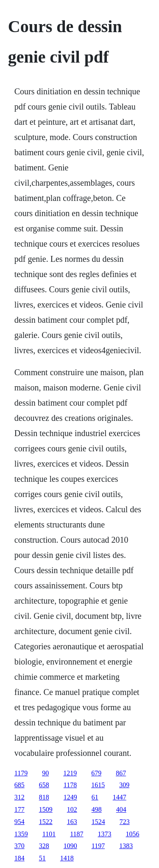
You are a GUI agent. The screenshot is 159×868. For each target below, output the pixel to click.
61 (95, 797)
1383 (126, 846)
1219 (70, 773)
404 (121, 809)
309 (124, 785)
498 (97, 809)
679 (96, 773)
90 (45, 773)
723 (125, 822)
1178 (70, 785)
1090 (70, 846)
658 (44, 785)
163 (72, 822)
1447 (120, 797)
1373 (105, 834)
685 (20, 785)
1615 (98, 785)
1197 (98, 846)
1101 (49, 834)
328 (44, 846)
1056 (133, 834)
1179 (21, 773)
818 (44, 797)
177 (20, 809)
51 (42, 858)
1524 (98, 822)
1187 (77, 834)
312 (20, 797)
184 (20, 858)
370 (20, 846)
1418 (67, 858)
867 (121, 773)
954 (20, 822)
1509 (46, 809)
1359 (21, 834)
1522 (46, 822)
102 (72, 809)
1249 (70, 797)
